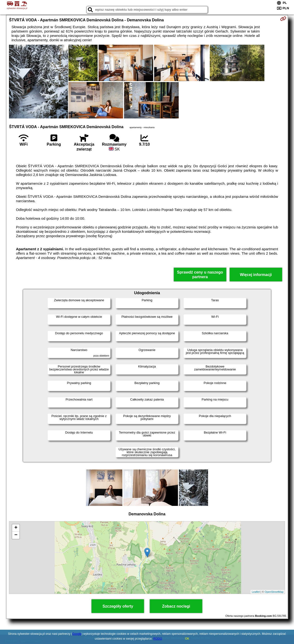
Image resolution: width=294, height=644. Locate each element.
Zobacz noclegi (176, 606)
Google (77, 634)
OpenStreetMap (274, 592)
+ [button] (16, 528)
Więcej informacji (256, 275)
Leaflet (256, 592)
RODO (158, 639)
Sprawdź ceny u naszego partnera (200, 275)
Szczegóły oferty (118, 606)
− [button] (16, 535)
